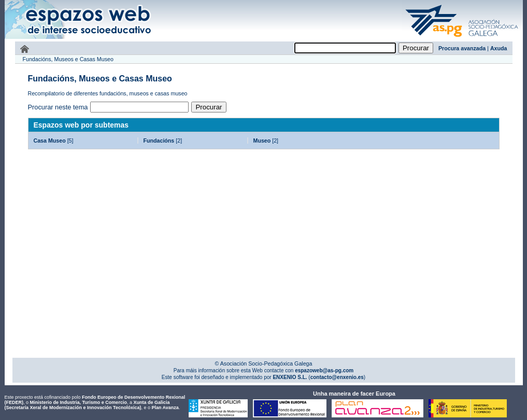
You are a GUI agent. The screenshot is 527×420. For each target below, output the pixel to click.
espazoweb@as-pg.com (323, 370)
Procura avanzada (462, 48)
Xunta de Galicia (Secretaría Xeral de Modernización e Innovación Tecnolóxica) (87, 405)
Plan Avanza (165, 408)
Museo (262, 141)
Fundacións (159, 141)
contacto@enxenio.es (337, 377)
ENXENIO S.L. (289, 377)
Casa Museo (50, 141)
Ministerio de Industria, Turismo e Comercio (79, 402)
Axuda (499, 48)
